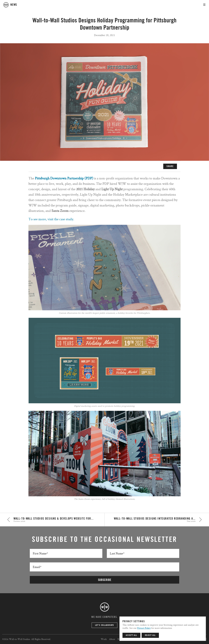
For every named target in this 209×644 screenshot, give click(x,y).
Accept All (131, 635)
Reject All (150, 635)
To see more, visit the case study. (51, 219)
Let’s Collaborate (104, 625)
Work (104, 639)
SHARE (170, 166)
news (14, 5)
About (112, 639)
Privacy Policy (144, 628)
